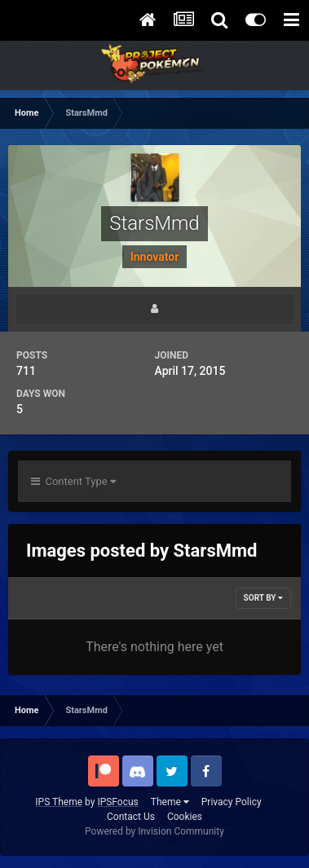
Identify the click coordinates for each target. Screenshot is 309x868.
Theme (170, 802)
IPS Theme (59, 802)
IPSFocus (117, 802)
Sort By (263, 598)
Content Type (73, 481)
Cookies (185, 817)
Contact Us (131, 817)
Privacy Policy (232, 802)
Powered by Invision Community (154, 831)
